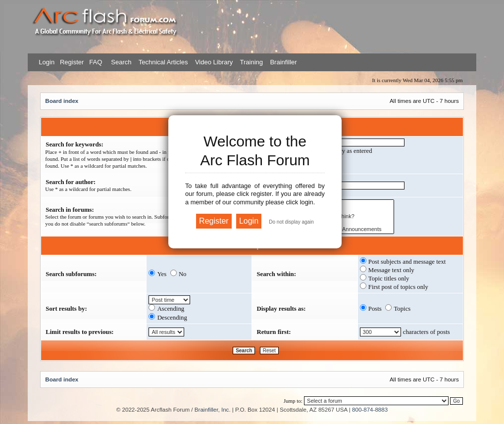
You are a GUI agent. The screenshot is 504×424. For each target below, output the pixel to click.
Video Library (214, 62)
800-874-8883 (370, 409)
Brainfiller (283, 62)
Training (252, 62)
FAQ (95, 62)
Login (47, 62)
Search (121, 62)
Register (71, 62)
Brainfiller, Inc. (213, 409)
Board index (62, 101)
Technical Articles (163, 62)
